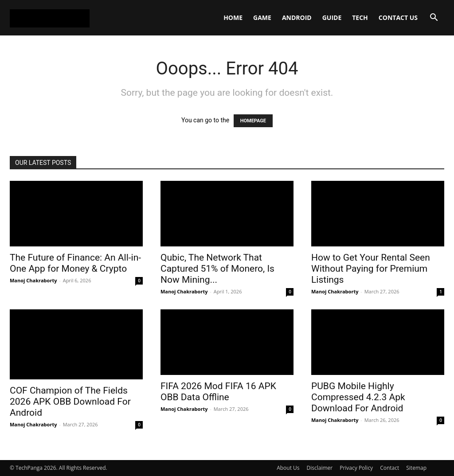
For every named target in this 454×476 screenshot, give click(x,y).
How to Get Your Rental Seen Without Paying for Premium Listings (371, 269)
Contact (389, 468)
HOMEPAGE (253, 121)
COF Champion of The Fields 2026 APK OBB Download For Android (70, 402)
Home (233, 18)
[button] (434, 18)
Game (262, 18)
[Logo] (50, 18)
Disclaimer (320, 468)
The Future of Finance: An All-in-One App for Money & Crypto (75, 263)
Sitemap (416, 468)
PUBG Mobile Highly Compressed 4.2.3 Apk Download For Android (358, 397)
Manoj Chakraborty (33, 280)
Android (297, 18)
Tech (360, 18)
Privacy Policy (356, 468)
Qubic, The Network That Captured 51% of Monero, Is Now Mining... (217, 269)
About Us (288, 468)
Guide (332, 18)
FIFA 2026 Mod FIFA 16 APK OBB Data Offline (218, 392)
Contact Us (398, 18)
